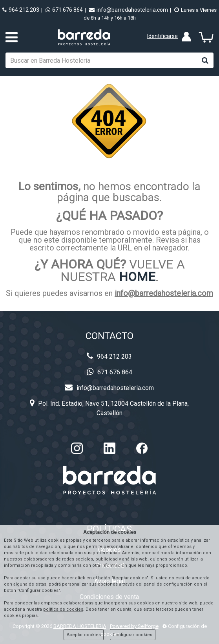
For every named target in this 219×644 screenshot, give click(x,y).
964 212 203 (21, 10)
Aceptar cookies (84, 635)
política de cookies (63, 609)
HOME (137, 277)
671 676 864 (64, 10)
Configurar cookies (132, 635)
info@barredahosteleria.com (129, 10)
